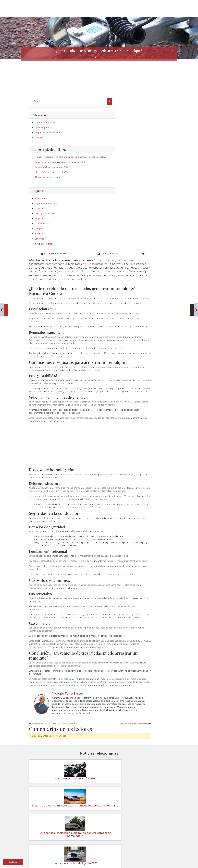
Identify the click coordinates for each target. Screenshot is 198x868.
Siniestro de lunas (99, 844)
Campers (70, 838)
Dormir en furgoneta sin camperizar (153, 587)
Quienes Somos (128, 832)
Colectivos (41, 844)
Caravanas (70, 835)
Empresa (39, 252)
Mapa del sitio (157, 850)
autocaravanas (42, 237)
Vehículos (41, 838)
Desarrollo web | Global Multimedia (152, 865)
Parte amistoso (99, 841)
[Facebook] (31, 747)
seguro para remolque (153, 542)
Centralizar (70, 850)
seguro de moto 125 (138, 352)
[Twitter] (35, 747)
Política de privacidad (157, 835)
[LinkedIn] (39, 747)
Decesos (39, 122)
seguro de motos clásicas (106, 195)
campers (39, 242)
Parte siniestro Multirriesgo (99, 838)
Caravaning (41, 832)
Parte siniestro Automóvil (99, 835)
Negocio (39, 247)
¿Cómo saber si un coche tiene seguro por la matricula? (89, 587)
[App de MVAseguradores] (35, 811)
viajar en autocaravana (46, 104)
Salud (70, 844)
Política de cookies (157, 838)
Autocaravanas (41, 835)
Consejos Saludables (45, 227)
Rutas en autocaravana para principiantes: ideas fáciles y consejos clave (45, 150)
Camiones (40, 222)
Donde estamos (128, 835)
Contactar (128, 841)
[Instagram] (43, 747)
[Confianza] (35, 786)
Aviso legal (157, 832)
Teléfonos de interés (99, 832)
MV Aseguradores (139, 86)
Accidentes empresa (70, 847)
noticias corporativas (45, 258)
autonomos (41, 212)
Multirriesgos (41, 841)
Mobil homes (70, 841)
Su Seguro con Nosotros (128, 838)
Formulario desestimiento (157, 847)
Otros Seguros (42, 109)
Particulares (41, 847)
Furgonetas (41, 232)
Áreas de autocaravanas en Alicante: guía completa (45, 162)
